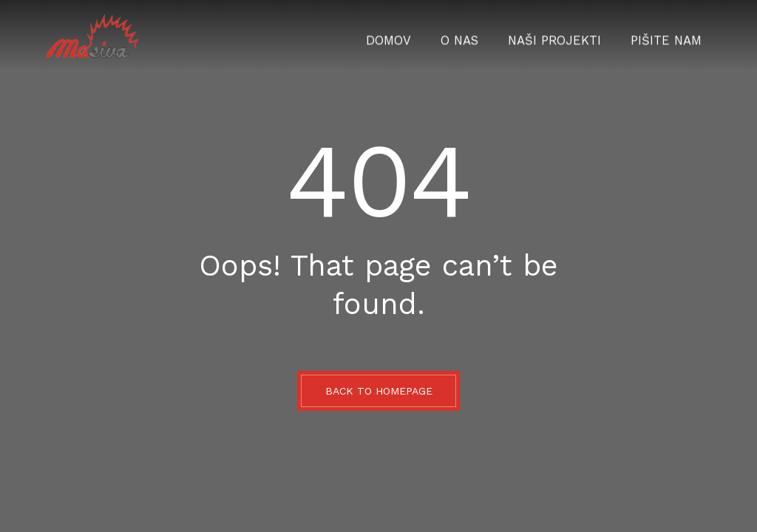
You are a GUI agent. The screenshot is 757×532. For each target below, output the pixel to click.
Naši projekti (573, 35)
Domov (424, 35)
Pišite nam (672, 35)
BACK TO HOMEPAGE (379, 391)
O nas (488, 35)
